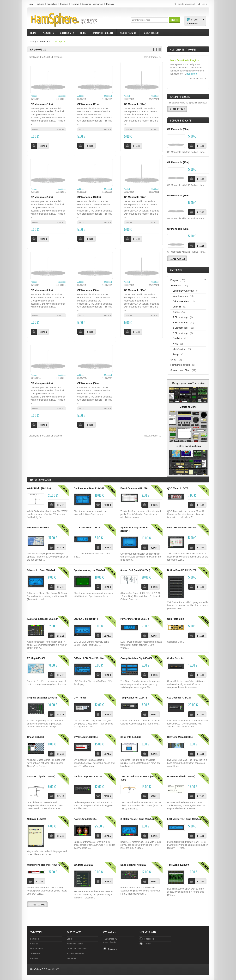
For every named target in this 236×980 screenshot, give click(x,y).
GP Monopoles (58, 42)
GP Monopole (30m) (88, 290)
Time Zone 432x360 (178, 865)
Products (41, 480)
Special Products (180, 97)
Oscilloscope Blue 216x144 (89, 488)
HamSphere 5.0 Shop (40, 969)
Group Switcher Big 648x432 (136, 658)
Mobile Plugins (128, 33)
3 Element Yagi (181, 323)
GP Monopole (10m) (42, 104)
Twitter (148, 944)
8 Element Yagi (181, 333)
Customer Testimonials (93, 4)
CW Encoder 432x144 (86, 737)
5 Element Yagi (181, 328)
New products (37, 949)
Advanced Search (75, 944)
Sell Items (71, 958)
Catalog (32, 42)
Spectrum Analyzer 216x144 (89, 570)
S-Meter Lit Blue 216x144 (41, 570)
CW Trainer (80, 698)
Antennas (66, 33)
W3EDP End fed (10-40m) (181, 776)
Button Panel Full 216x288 (182, 570)
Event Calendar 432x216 (134, 488)
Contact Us (109, 931)
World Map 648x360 (38, 528)
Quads (176, 312)
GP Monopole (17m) (135, 197)
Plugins (47, 33)
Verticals (177, 307)
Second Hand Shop (180, 370)
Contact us (113, 949)
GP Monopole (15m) (42, 197)
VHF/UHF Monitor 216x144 (182, 528)
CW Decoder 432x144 (179, 698)
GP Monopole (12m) (135, 104)
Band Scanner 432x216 (133, 865)
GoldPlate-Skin (176, 619)
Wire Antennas (180, 296)
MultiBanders (180, 349)
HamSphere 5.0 (151, 33)
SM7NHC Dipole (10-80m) (41, 776)
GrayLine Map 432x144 (180, 737)
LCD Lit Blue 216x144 (86, 619)
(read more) (192, 74)
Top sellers (52, 4)
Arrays (176, 354)
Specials (64, 4)
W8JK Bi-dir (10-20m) (39, 488)
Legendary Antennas (183, 291)
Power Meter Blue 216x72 (135, 619)
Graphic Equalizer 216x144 (42, 698)
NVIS (176, 344)
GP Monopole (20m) (42, 290)
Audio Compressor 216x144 (43, 619)
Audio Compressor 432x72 (89, 776)
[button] (174, 20)
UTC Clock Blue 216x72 (87, 528)
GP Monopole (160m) (89, 197)
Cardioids (178, 338)
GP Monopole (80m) (88, 383)
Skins (83, 33)
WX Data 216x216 (84, 865)
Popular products (181, 120)
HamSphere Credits (103, 33)
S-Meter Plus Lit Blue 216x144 (137, 819)
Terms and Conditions (77, 949)
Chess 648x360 (36, 737)
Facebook (149, 939)
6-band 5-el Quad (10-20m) (135, 570)
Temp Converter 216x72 (134, 698)
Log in (70, 939)
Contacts (110, 4)
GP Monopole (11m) (88, 104)
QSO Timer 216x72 (178, 488)
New (31, 4)
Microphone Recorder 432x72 (44, 865)
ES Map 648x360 (36, 658)
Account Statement (76, 953)
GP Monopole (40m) (135, 290)
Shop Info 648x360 (131, 737)
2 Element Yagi (181, 317)
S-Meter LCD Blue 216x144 (89, 658)
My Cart (195, 19)
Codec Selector (176, 658)
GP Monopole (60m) (42, 383)
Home (33, 33)
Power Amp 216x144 (85, 819)
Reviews (75, 4)
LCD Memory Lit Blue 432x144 (184, 819)
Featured (40, 4)
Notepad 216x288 (37, 819)
